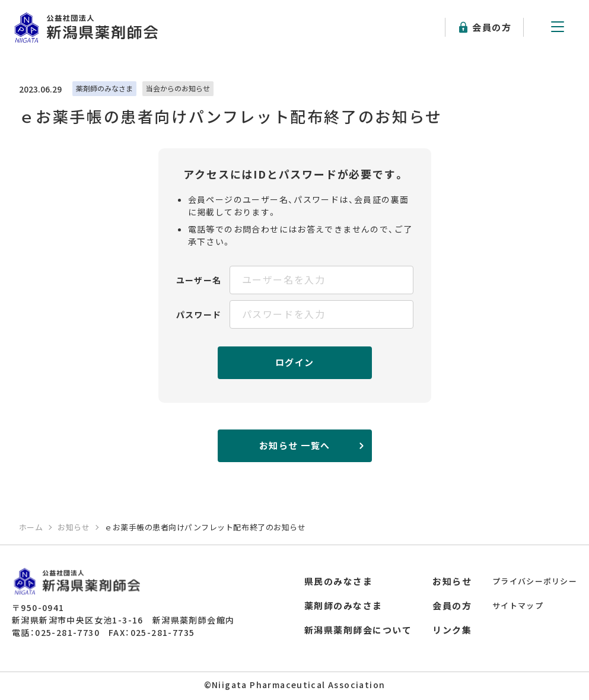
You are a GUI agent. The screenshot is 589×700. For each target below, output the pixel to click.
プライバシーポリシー (535, 581)
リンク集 (452, 630)
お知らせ (452, 581)
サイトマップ (518, 605)
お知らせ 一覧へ (295, 445)
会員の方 (492, 27)
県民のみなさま (339, 581)
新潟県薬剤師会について (358, 630)
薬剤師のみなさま (343, 605)
